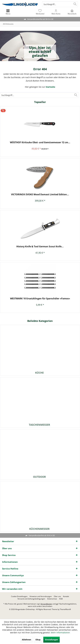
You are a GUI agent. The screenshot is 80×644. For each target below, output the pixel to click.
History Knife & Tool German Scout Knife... (40, 247)
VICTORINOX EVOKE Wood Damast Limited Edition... (40, 194)
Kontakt (66, 596)
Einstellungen (51, 640)
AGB (61, 599)
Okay (38, 640)
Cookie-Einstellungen (19, 596)
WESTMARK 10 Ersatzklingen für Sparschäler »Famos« (40, 299)
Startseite (50, 87)
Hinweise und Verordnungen (41, 596)
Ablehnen (26, 640)
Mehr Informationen (60, 633)
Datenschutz (52, 599)
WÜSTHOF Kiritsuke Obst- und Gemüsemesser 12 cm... (40, 142)
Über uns (57, 596)
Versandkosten (46, 604)
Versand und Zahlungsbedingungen (31, 599)
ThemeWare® (65, 609)
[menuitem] (72, 12)
